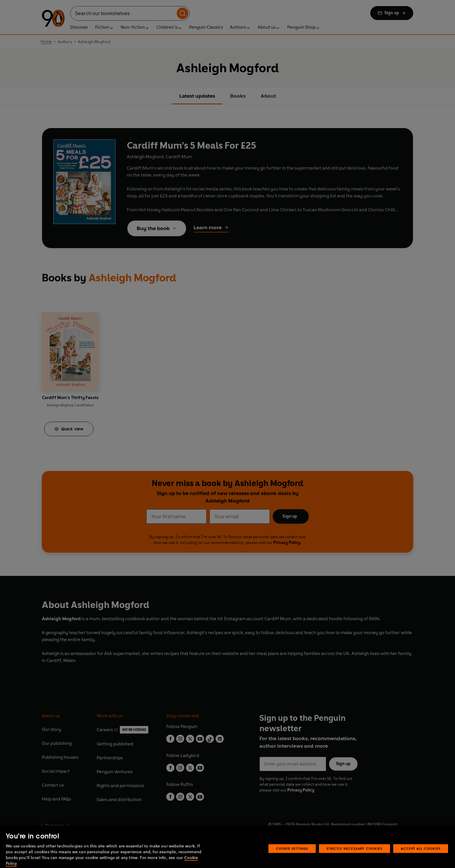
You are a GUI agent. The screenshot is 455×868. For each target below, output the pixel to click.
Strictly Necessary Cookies (354, 856)
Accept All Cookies (421, 856)
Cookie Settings (292, 856)
